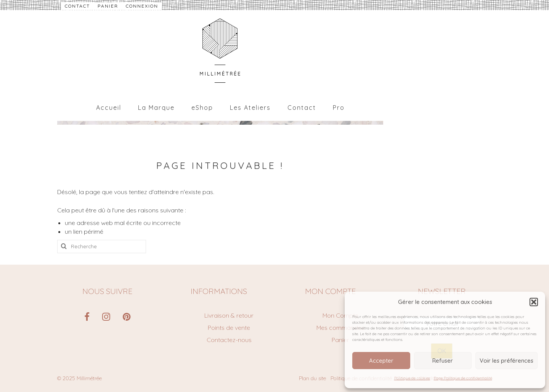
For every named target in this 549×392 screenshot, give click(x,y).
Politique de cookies (412, 378)
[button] (534, 302)
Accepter (381, 361)
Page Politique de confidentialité (463, 378)
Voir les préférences (506, 361)
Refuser (443, 361)
